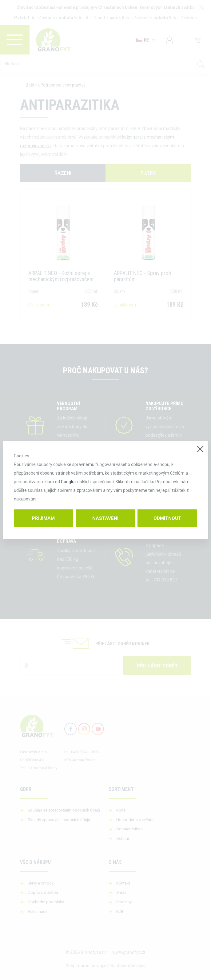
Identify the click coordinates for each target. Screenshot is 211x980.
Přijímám (43, 518)
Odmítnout (167, 518)
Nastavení (105, 518)
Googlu (68, 482)
